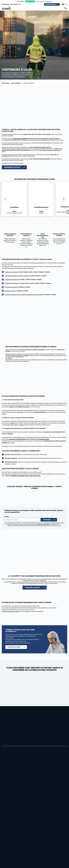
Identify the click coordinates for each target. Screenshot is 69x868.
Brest (15, 425)
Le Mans (21, 425)
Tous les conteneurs (16, 83)
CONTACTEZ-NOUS (14, 647)
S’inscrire (47, 520)
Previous (5, 199)
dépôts (13, 423)
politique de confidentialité (43, 524)
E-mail (22, 519)
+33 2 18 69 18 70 (11, 4)
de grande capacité (43, 439)
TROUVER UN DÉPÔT (33, 588)
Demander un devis (51, 4)
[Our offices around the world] (65, 4)
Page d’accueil (5, 83)
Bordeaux (57, 150)
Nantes (45, 150)
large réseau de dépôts (20, 139)
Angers (8, 425)
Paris (41, 150)
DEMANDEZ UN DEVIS (12, 167)
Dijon (12, 425)
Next (64, 199)
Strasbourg (50, 150)
